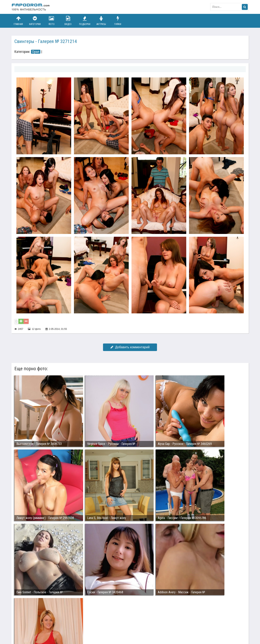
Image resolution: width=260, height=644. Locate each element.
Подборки (85, 21)
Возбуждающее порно (79, 626)
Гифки (118, 21)
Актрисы (101, 21)
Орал (36, 52)
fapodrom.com (31, 7)
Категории (35, 21)
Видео (68, 21)
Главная (18, 21)
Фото (51, 21)
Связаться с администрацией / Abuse (35, 623)
